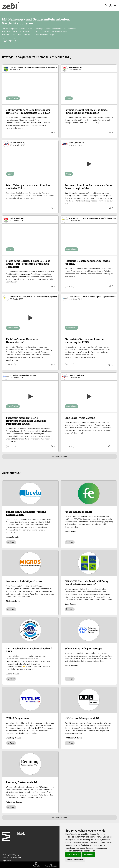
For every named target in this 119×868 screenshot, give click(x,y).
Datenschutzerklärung (11, 857)
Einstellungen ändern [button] (75, 859)
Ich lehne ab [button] (88, 854)
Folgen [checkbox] (11, 542)
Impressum (7, 860)
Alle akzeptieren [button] (73, 854)
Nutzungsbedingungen (12, 854)
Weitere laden (60, 456)
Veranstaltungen (51, 865)
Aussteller (36, 865)
